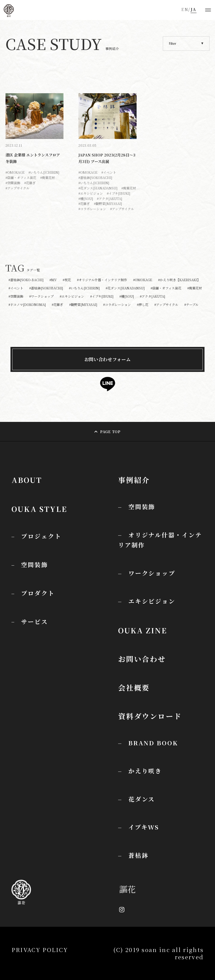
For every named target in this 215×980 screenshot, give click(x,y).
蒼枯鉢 (138, 855)
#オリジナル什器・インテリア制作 (102, 280)
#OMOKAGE (15, 172)
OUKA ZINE (143, 630)
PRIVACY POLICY (40, 950)
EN (185, 9)
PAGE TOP (110, 432)
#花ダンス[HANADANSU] (98, 188)
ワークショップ (152, 573)
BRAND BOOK (153, 743)
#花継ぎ (30, 183)
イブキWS (144, 827)
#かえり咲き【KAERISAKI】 (179, 280)
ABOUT (27, 480)
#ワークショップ (41, 297)
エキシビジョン (152, 601)
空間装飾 (142, 506)
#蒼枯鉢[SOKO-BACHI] (26, 280)
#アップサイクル (17, 188)
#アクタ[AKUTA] (109, 199)
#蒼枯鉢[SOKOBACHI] (95, 178)
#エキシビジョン (91, 193)
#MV (53, 280)
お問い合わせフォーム (108, 359)
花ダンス (142, 799)
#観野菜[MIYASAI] (108, 204)
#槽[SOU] (86, 199)
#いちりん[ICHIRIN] (44, 172)
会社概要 (134, 687)
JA (194, 9)
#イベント (109, 172)
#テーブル (191, 305)
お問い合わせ (142, 659)
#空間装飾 (13, 183)
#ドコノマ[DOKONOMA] (27, 305)
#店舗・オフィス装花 (21, 178)
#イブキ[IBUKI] (118, 193)
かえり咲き (145, 771)
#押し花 (143, 305)
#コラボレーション (92, 209)
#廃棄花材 (48, 178)
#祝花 (67, 280)
